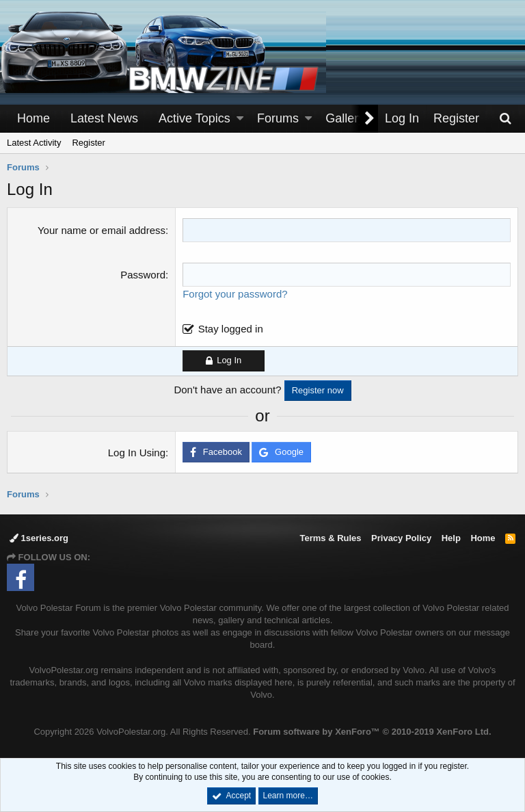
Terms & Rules (330, 538)
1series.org (39, 538)
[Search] (505, 119)
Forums (278, 118)
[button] (240, 119)
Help (451, 538)
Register (88, 143)
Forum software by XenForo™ (372, 732)
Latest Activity (34, 143)
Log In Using (137, 453)
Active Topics (194, 118)
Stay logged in (231, 329)
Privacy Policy (401, 538)
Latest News (104, 118)
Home (33, 118)
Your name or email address (102, 230)
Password (143, 275)
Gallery (345, 118)
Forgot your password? (235, 294)
